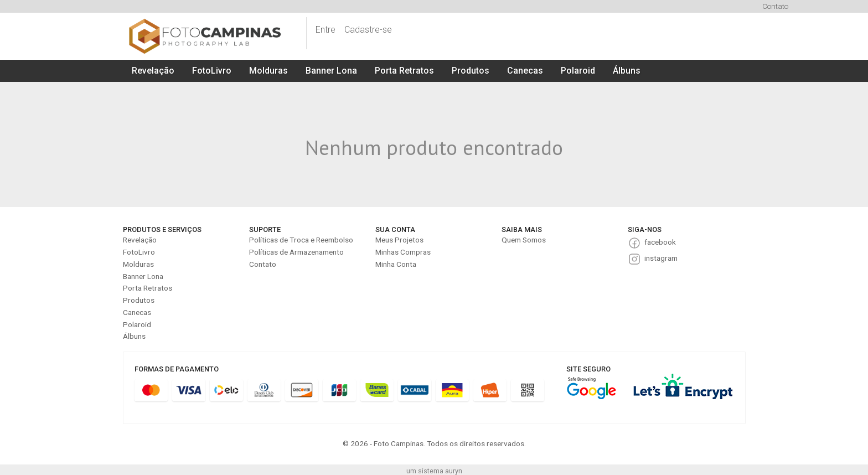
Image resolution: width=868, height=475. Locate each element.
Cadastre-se (368, 30)
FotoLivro (212, 71)
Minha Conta (396, 264)
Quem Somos (524, 240)
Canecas (525, 71)
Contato (775, 6)
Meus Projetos (399, 240)
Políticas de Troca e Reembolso (301, 240)
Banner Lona (331, 71)
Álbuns (627, 71)
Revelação (153, 71)
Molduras (268, 71)
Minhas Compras (403, 252)
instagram (661, 258)
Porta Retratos (404, 71)
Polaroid (578, 71)
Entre (325, 30)
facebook (660, 242)
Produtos (471, 71)
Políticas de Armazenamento (296, 252)
